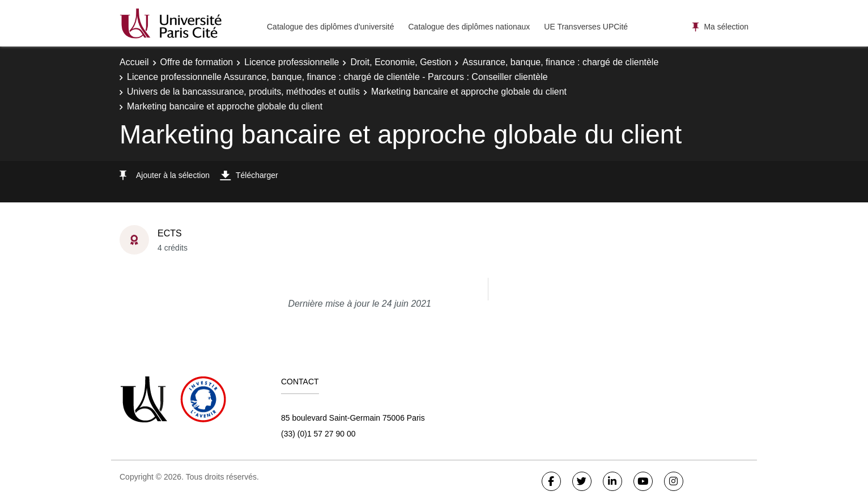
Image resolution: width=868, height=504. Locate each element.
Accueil (134, 62)
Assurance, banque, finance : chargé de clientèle (560, 62)
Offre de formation (197, 62)
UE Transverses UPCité (586, 27)
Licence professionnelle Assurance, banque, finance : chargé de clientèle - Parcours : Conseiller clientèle (337, 77)
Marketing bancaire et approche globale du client (469, 92)
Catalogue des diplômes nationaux (469, 27)
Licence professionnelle (292, 62)
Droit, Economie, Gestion (401, 62)
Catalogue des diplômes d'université (330, 27)
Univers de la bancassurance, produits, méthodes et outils (243, 92)
